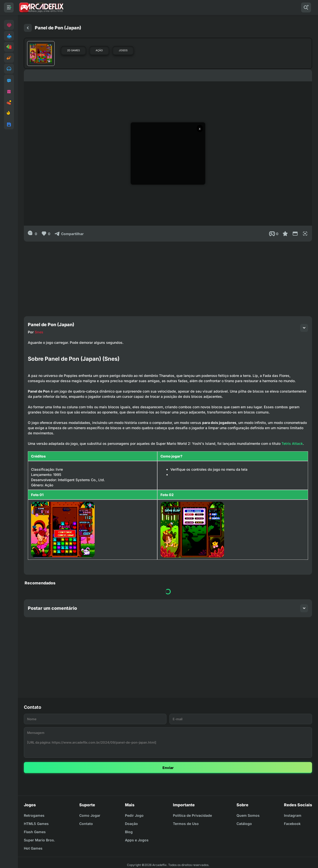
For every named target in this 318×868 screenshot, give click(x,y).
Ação (99, 50)
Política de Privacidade (192, 815)
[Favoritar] (285, 234)
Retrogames (34, 815)
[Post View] (274, 234)
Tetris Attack (292, 443)
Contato (86, 824)
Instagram (293, 815)
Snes (39, 332)
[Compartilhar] (69, 234)
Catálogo (244, 824)
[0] (32, 234)
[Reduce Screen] (295, 234)
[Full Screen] (305, 234)
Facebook (292, 824)
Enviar (168, 768)
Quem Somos (248, 815)
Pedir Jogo (134, 815)
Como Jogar (90, 815)
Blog (129, 832)
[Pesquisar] (306, 7)
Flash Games (35, 832)
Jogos (123, 50)
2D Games (73, 50)
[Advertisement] (168, 276)
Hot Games (33, 848)
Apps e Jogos (137, 840)
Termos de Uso (186, 824)
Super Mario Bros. (39, 840)
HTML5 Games (36, 824)
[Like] (46, 234)
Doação (131, 824)
